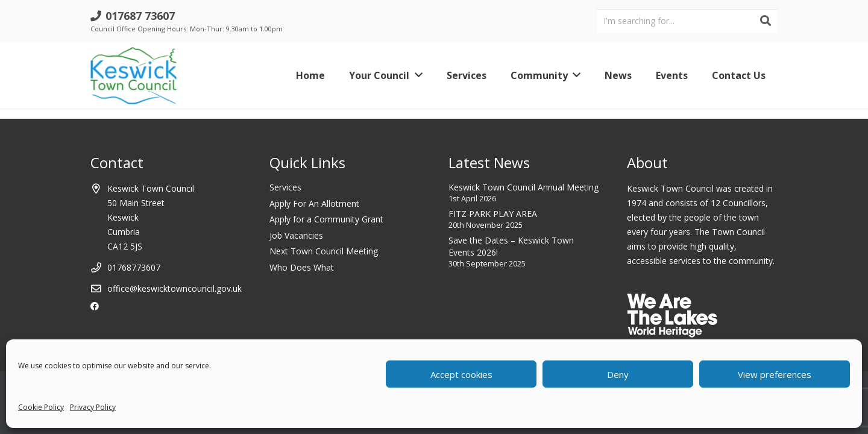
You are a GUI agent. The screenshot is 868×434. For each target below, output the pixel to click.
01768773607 (134, 267)
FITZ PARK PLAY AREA (493, 214)
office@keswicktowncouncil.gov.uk (175, 288)
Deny (618, 374)
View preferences (775, 374)
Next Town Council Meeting (324, 251)
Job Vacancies (296, 235)
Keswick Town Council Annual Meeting (524, 187)
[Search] (766, 21)
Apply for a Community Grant (326, 219)
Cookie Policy (41, 407)
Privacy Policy (93, 407)
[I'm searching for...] (687, 21)
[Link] (134, 76)
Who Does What (302, 267)
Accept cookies (461, 374)
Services (285, 187)
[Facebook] (95, 306)
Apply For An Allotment (314, 203)
